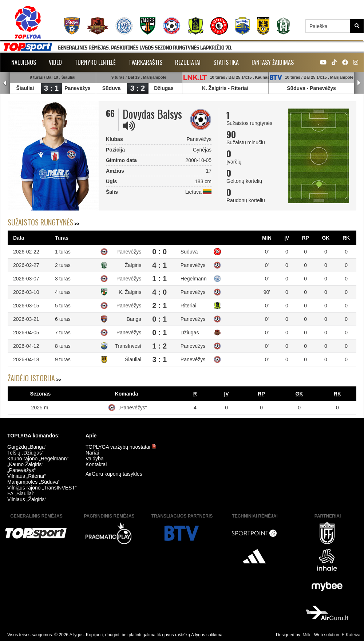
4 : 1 (159, 265)
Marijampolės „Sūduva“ (33, 482)
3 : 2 (138, 88)
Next (359, 83)
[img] (129, 126)
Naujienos (24, 62)
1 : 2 (159, 346)
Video (55, 62)
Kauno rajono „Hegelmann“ (38, 459)
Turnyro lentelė (95, 62)
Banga (134, 319)
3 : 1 (51, 88)
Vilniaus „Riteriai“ (27, 476)
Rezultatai (188, 62)
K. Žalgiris (214, 88)
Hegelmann (194, 279)
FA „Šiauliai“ (21, 493)
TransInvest (128, 346)
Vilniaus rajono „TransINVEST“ (42, 488)
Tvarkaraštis (145, 62)
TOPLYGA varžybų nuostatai (121, 447)
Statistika (226, 62)
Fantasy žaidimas (273, 62)
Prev (5, 83)
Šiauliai (25, 88)
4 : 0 (159, 292)
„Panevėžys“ (133, 408)
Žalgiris (133, 265)
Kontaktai (96, 464)
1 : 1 (159, 279)
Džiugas (164, 88)
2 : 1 (159, 306)
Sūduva (112, 88)
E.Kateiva (351, 635)
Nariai (92, 453)
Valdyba (95, 459)
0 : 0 (159, 252)
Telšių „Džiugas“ (25, 453)
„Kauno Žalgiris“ (25, 464)
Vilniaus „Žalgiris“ (27, 499)
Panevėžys (78, 88)
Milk (306, 635)
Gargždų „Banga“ (27, 447)
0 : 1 (159, 319)
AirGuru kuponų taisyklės (114, 474)
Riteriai (240, 88)
